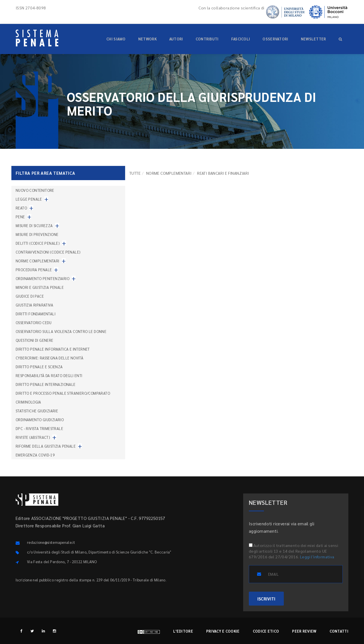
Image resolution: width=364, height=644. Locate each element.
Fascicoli (241, 39)
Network (147, 39)
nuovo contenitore (35, 190)
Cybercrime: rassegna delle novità (49, 358)
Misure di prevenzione (37, 234)
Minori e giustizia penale (40, 287)
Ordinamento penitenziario (43, 278)
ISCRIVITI (266, 599)
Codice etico (266, 631)
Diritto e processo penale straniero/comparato (63, 393)
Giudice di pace (30, 296)
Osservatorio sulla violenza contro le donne (61, 331)
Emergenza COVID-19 (35, 455)
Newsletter (314, 39)
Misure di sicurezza (34, 226)
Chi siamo (116, 39)
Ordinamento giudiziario (40, 420)
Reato (21, 208)
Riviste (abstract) (33, 437)
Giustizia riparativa (34, 305)
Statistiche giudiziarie (37, 411)
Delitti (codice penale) (38, 243)
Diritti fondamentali (36, 314)
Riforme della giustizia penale (46, 446)
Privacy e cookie (223, 631)
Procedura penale (34, 270)
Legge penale (29, 199)
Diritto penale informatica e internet (53, 349)
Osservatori (275, 39)
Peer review (304, 631)
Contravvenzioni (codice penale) (48, 252)
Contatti (339, 631)
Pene (20, 217)
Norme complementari (169, 173)
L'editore (183, 631)
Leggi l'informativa (317, 557)
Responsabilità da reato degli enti (49, 376)
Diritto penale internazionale (46, 384)
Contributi (207, 39)
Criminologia (28, 402)
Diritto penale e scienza (39, 367)
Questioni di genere (35, 340)
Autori (176, 39)
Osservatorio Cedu (34, 323)
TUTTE (135, 173)
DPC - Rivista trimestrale (39, 428)
